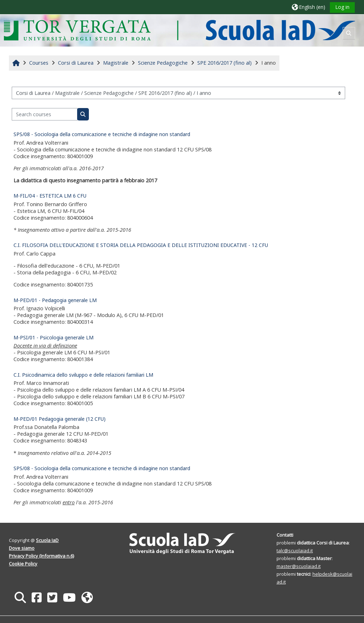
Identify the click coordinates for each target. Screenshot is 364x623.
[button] (309, 7)
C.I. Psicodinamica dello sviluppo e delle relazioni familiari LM (83, 375)
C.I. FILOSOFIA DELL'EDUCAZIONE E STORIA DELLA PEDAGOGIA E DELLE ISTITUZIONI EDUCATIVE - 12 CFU (141, 245)
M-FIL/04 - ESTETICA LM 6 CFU (50, 196)
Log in (342, 7)
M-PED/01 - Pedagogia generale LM (55, 300)
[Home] (179, 30)
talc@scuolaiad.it (295, 551)
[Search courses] (45, 114)
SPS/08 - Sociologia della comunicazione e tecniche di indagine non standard (102, 134)
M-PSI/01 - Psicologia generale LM (53, 337)
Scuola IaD (47, 540)
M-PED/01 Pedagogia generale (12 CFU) (60, 419)
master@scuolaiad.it (299, 566)
